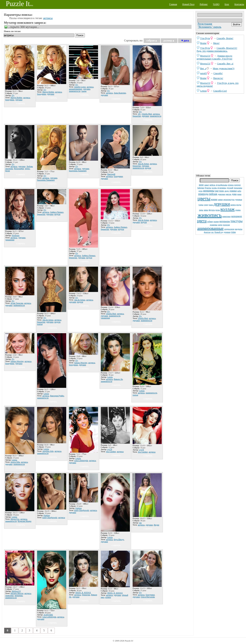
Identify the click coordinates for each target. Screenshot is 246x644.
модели (148, 168)
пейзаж (213, 194)
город (206, 205)
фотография (19, 169)
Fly (13, 95)
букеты (208, 188)
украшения (10, 240)
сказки (216, 221)
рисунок (219, 191)
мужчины (222, 188)
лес (212, 232)
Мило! (216, 43)
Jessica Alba (15, 462)
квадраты (239, 229)
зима (206, 210)
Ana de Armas (143, 164)
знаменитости (75, 91)
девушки (222, 204)
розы (218, 210)
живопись (210, 215)
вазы (211, 205)
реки (239, 194)
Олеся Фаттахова (148, 597)
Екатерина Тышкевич (46, 180)
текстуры (236, 221)
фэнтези (207, 232)
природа (203, 194)
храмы (238, 210)
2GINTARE (48, 615)
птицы (231, 185)
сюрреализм (229, 229)
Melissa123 (16, 591)
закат (207, 185)
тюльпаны (238, 188)
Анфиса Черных (57, 212)
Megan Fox (15, 519)
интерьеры (225, 221)
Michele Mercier (17, 593)
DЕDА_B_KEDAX (83, 593)
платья (40, 324)
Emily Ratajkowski (50, 517)
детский (230, 188)
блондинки (10, 100)
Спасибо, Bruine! (225, 38)
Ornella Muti (147, 114)
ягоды (239, 205)
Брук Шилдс (119, 539)
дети (200, 191)
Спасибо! (218, 73)
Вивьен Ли (118, 379)
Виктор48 (111, 174)
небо (239, 191)
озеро (220, 225)
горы (233, 232)
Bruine (203, 43)
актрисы (48, 18)
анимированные (210, 228)
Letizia (203, 91)
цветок (228, 194)
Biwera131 (205, 56)
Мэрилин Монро (25, 521)
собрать (21, 104)
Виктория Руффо (57, 396)
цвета (202, 221)
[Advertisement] (220, 133)
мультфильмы (222, 185)
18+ (139, 114)
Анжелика (9, 595)
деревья (239, 199)
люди (227, 191)
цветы (204, 198)
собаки (210, 221)
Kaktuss (47, 515)
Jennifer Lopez (80, 87)
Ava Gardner (111, 452)
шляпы (108, 597)
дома (234, 194)
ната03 (203, 73)
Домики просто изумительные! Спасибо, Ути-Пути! (215, 57)
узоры (201, 205)
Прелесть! (218, 78)
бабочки (201, 188)
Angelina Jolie (48, 451)
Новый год (219, 232)
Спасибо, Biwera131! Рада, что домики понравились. (217, 50)
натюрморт (237, 216)
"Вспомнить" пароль (209, 27)
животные (226, 216)
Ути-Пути (205, 38)
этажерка (213, 225)
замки (220, 199)
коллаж (227, 209)
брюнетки (137, 116)
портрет (237, 185)
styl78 (110, 449)
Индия (156, 525)
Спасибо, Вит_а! (225, 64)
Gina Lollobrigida (81, 460)
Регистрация (205, 24)
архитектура (229, 199)
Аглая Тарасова (17, 303)
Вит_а (203, 68)
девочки (222, 194)
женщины (209, 191)
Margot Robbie (16, 98)
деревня (227, 232)
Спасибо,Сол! (220, 91)
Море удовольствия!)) (224, 68)
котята (233, 205)
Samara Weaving (17, 361)
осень (214, 188)
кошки (214, 199)
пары (201, 210)
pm (140, 523)
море (201, 185)
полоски (226, 225)
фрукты (212, 210)
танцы (84, 91)
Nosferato (16, 235)
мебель (212, 185)
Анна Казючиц (120, 93)
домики (233, 191)
